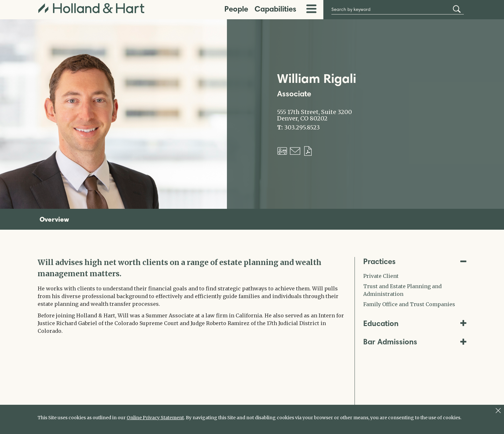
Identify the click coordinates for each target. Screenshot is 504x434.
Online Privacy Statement (155, 418)
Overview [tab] (54, 219)
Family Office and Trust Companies (409, 304)
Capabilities (275, 9)
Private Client (381, 276)
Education (415, 323)
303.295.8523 (302, 128)
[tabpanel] (191, 296)
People (236, 9)
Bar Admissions (415, 342)
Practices (415, 261)
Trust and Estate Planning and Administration (402, 290)
